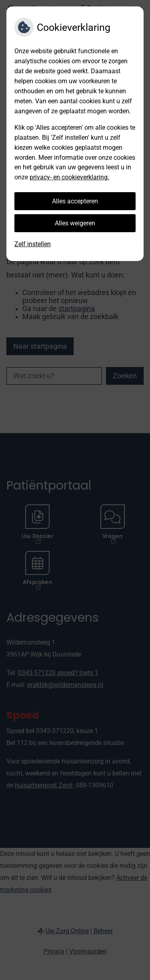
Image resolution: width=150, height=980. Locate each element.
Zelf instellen (33, 244)
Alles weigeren (75, 223)
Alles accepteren (75, 201)
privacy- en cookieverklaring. (69, 177)
